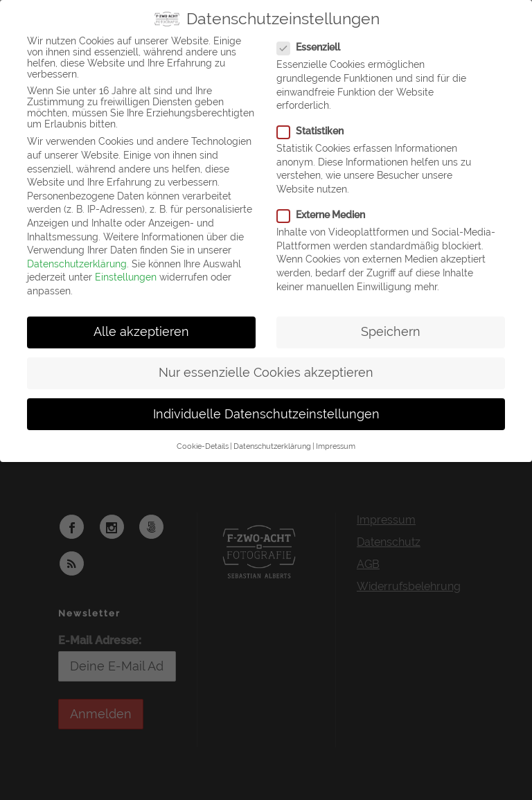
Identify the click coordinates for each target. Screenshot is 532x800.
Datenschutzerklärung (77, 264)
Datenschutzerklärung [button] (272, 446)
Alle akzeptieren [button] (141, 332)
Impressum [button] (336, 446)
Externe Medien (327, 215)
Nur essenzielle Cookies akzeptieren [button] (266, 373)
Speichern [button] (391, 332)
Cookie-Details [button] (203, 446)
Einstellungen (126, 277)
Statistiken (316, 131)
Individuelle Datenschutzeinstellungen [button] (266, 414)
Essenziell (314, 47)
